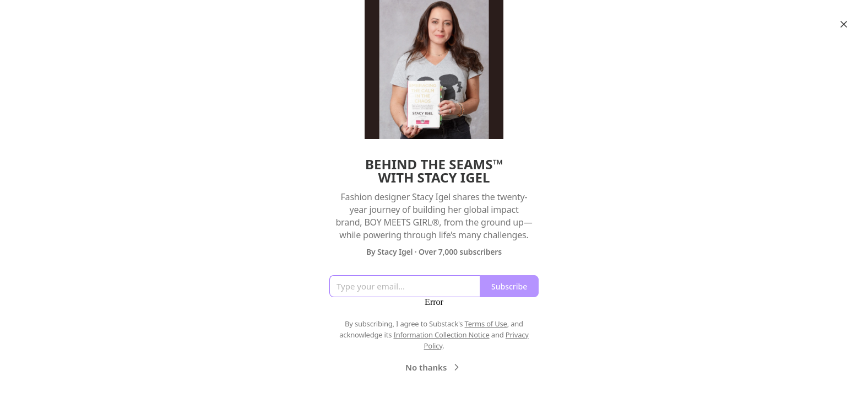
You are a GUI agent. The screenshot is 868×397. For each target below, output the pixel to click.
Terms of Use (486, 324)
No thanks (434, 367)
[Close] (844, 24)
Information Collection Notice (441, 335)
